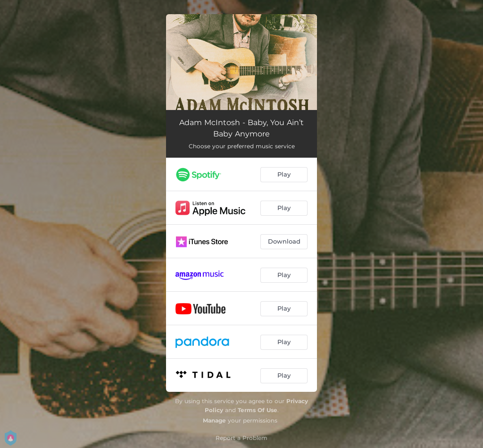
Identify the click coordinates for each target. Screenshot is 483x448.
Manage (214, 420)
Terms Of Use (258, 410)
